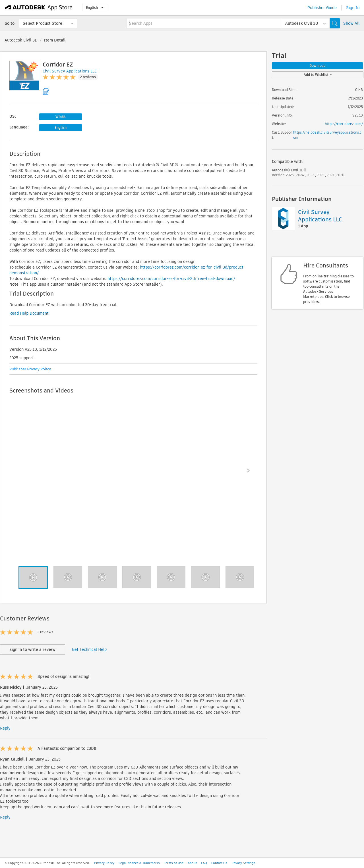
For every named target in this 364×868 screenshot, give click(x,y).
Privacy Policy (104, 863)
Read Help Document (29, 313)
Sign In (353, 8)
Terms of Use (174, 863)
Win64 (61, 117)
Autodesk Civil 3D (21, 40)
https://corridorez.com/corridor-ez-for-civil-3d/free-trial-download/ (171, 279)
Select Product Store (43, 23)
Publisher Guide (322, 8)
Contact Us (219, 863)
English (95, 8)
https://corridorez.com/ (344, 124)
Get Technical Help (89, 649)
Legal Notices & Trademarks (139, 863)
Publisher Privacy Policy (30, 369)
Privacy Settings (243, 863)
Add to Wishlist (318, 75)
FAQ (204, 863)
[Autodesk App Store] (39, 8)
